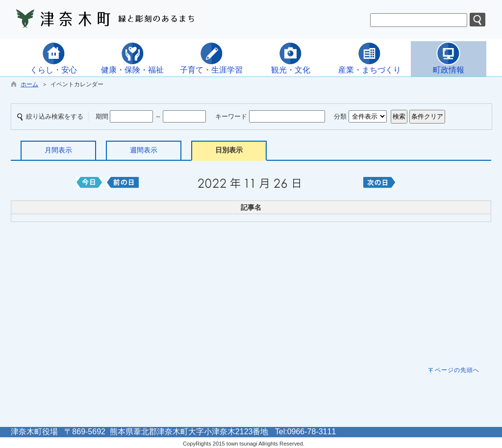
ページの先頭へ (457, 370)
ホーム (29, 84)
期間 (102, 116)
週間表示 (144, 150)
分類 (340, 116)
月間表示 (58, 150)
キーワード (231, 116)
